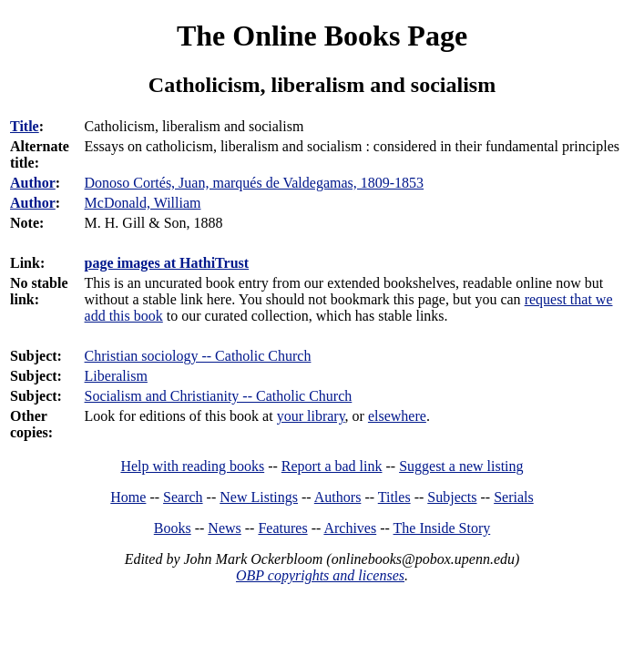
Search (183, 497)
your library (311, 416)
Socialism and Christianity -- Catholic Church (219, 396)
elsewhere (397, 416)
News (224, 528)
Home (128, 497)
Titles (394, 497)
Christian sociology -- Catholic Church (198, 356)
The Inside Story (442, 528)
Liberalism (116, 376)
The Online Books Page (322, 36)
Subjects (452, 497)
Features (282, 528)
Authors (338, 497)
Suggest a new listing (461, 466)
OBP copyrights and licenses (320, 575)
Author (33, 183)
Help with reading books (192, 466)
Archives (350, 528)
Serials (514, 497)
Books (173, 528)
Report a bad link (332, 466)
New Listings (259, 497)
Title (25, 126)
